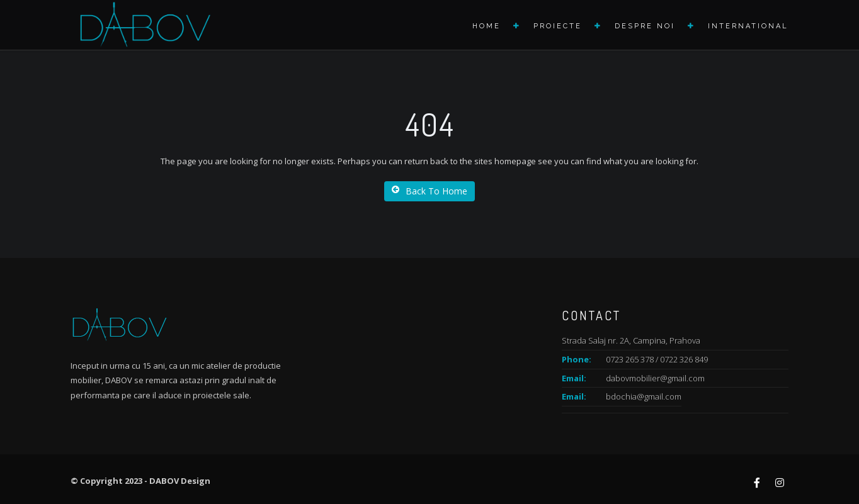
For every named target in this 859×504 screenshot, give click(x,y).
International (748, 26)
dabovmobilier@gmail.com (655, 378)
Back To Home (429, 191)
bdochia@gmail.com (644, 396)
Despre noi (645, 26)
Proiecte (558, 26)
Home (486, 26)
